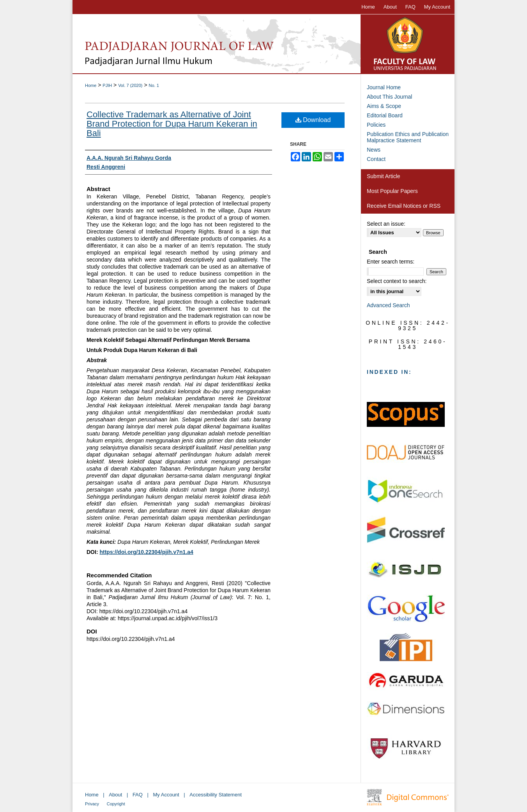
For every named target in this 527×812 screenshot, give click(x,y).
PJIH (107, 85)
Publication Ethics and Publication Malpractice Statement (408, 137)
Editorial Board (385, 115)
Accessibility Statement (216, 795)
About (115, 795)
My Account (166, 795)
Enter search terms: (391, 262)
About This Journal (389, 97)
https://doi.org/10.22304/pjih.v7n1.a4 (146, 552)
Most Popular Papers (392, 191)
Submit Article (384, 176)
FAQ (138, 795)
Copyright (116, 804)
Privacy (92, 804)
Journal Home (384, 87)
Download (313, 120)
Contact (376, 159)
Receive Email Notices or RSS (404, 206)
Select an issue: (386, 224)
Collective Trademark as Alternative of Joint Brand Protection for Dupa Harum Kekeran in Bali (172, 124)
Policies (376, 125)
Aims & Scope (384, 106)
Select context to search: (397, 281)
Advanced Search (388, 305)
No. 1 (154, 85)
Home (91, 85)
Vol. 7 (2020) (130, 85)
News (374, 150)
